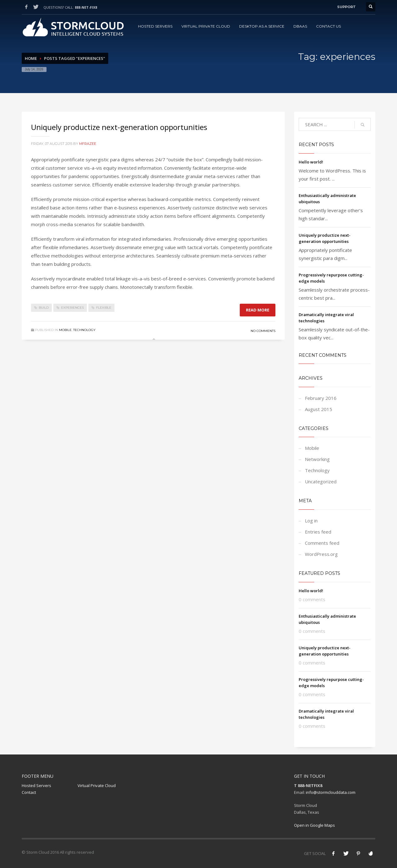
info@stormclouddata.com (331, 792)
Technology (84, 330)
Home (31, 58)
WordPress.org (321, 554)
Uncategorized (321, 481)
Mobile (65, 330)
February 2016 (321, 398)
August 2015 (319, 409)
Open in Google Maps (314, 825)
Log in (311, 521)
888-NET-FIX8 (86, 7)
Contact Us (328, 26)
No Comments (263, 331)
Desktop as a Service (262, 26)
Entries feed (318, 532)
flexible (104, 308)
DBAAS (300, 26)
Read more (258, 310)
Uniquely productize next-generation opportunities (119, 127)
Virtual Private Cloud (206, 26)
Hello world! (311, 162)
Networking (317, 459)
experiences (72, 308)
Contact (29, 792)
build (44, 308)
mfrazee (88, 144)
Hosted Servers (155, 26)
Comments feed (322, 543)
